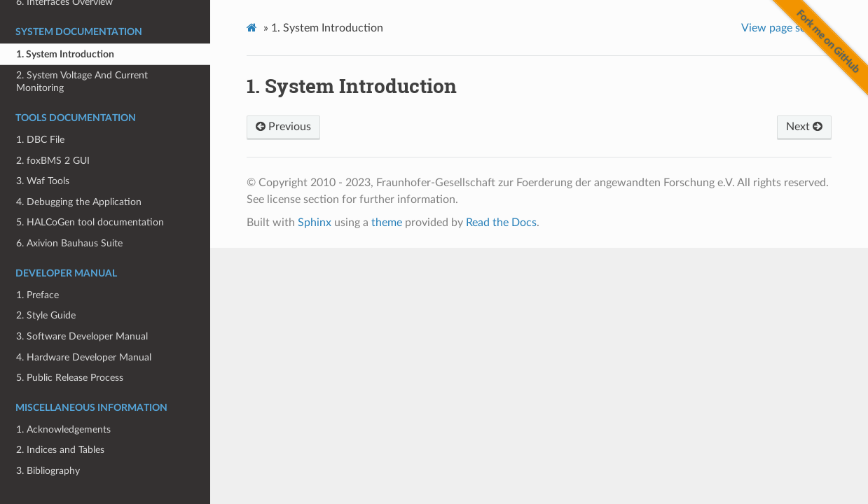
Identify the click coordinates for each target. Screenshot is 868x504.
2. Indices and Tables (60, 450)
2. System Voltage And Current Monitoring (82, 82)
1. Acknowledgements (63, 429)
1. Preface (37, 295)
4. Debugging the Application (79, 202)
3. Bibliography (48, 471)
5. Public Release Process (70, 378)
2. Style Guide (46, 315)
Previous (283, 127)
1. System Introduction (65, 54)
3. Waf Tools (43, 181)
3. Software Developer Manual (82, 336)
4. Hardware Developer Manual (84, 357)
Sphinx (315, 223)
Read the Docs (501, 223)
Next (804, 127)
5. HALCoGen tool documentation (90, 222)
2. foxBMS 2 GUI (53, 161)
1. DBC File (40, 140)
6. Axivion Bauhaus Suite (69, 243)
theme (387, 223)
